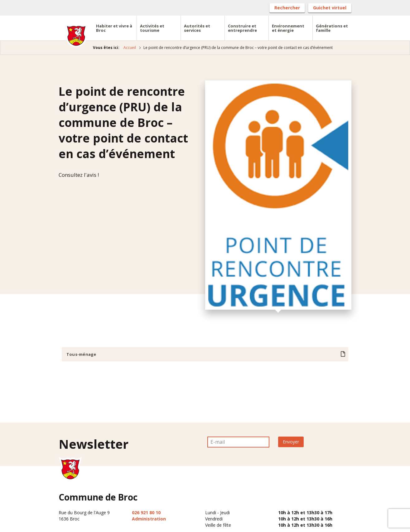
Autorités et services (197, 28)
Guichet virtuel (330, 8)
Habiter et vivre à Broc (114, 28)
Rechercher (287, 8)
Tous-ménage (81, 354)
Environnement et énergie (288, 28)
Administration (149, 519)
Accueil (130, 48)
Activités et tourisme (152, 28)
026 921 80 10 (146, 513)
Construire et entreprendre (242, 28)
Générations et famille (332, 28)
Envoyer (291, 442)
